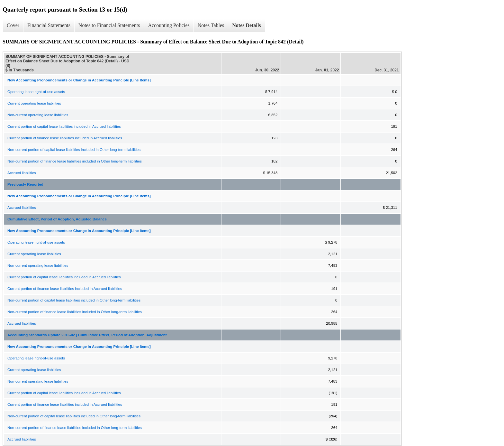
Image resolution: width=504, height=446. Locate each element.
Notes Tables (211, 25)
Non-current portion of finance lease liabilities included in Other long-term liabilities (75, 161)
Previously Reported (25, 184)
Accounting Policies (169, 25)
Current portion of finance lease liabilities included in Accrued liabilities (65, 138)
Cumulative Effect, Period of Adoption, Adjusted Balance (57, 219)
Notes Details (246, 25)
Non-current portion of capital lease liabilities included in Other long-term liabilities (74, 150)
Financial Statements (49, 25)
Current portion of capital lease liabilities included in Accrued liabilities (64, 126)
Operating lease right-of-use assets (36, 92)
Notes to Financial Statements (109, 25)
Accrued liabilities (22, 173)
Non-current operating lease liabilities (38, 115)
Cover (13, 25)
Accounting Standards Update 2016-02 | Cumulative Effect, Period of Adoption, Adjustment (87, 335)
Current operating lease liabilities (34, 103)
